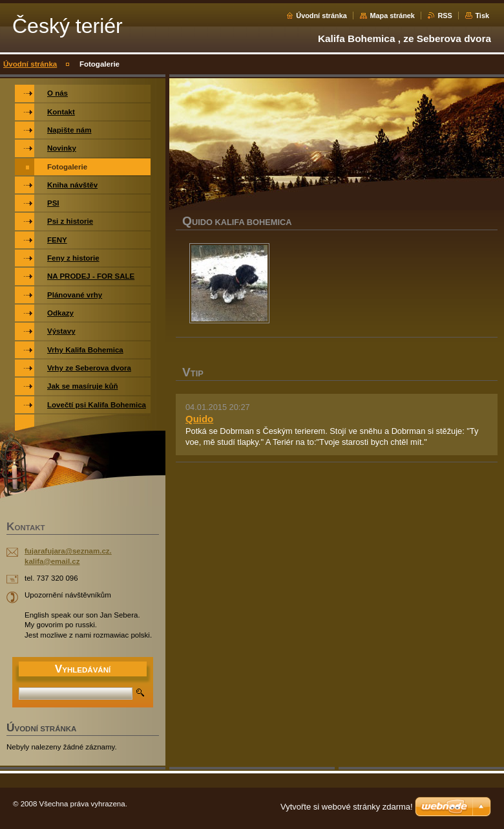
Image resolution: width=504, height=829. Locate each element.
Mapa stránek (392, 16)
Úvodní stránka (321, 16)
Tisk (482, 16)
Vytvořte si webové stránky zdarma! (347, 807)
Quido (199, 419)
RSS (445, 16)
